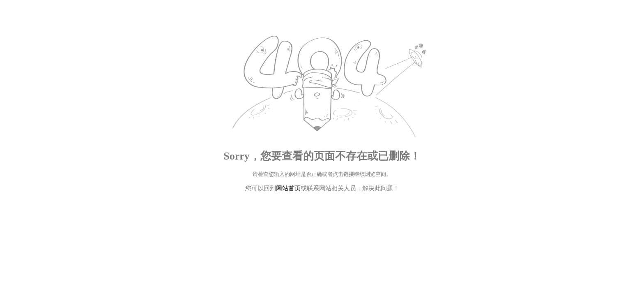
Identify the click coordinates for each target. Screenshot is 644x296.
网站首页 (288, 188)
